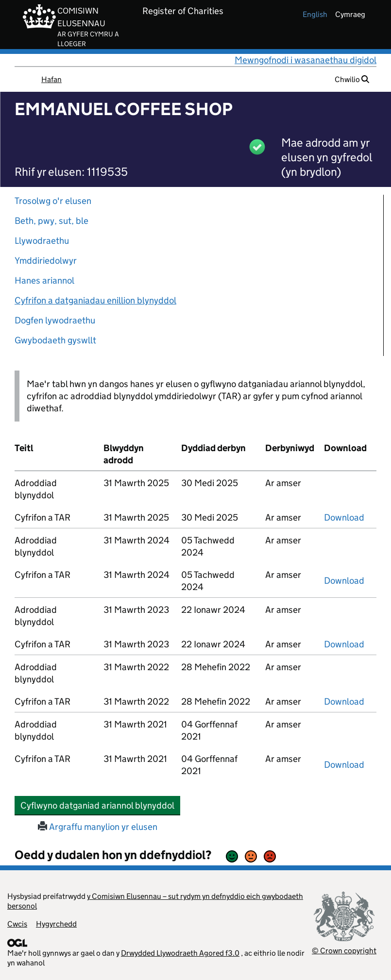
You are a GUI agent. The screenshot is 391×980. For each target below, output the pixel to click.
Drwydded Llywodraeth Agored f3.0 (180, 953)
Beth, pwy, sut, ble (51, 221)
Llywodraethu (42, 241)
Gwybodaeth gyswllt (55, 340)
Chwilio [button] (352, 79)
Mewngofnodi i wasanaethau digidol (306, 60)
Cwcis (17, 924)
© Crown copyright (344, 951)
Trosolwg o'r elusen (53, 201)
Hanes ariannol (44, 280)
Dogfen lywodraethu (55, 320)
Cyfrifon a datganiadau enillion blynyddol (95, 300)
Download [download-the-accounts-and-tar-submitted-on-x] (344, 517)
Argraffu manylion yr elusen (98, 827)
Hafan (51, 79)
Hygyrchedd (56, 924)
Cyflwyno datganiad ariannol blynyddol (100, 805)
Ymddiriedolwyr (46, 261)
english (315, 14)
